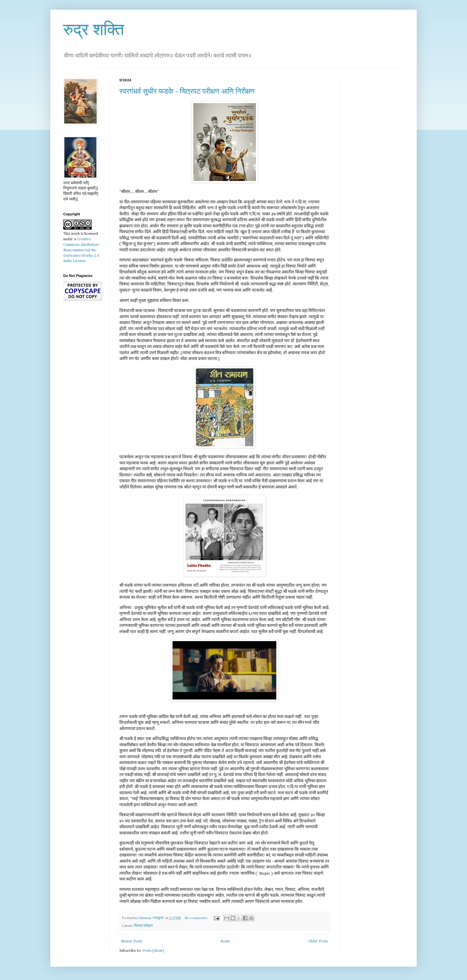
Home (225, 941)
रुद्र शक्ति (94, 30)
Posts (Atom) (153, 951)
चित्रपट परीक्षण (143, 926)
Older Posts (318, 941)
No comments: (197, 918)
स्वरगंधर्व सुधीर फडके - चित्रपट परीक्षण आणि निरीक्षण (187, 91)
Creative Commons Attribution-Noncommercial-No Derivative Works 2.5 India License (82, 250)
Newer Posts (132, 941)
